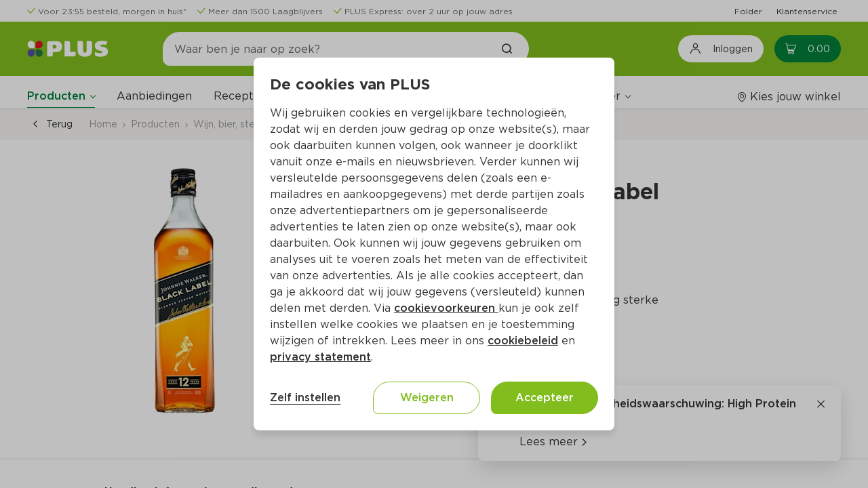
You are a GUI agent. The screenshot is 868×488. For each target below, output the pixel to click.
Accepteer (545, 398)
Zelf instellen (305, 398)
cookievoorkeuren (446, 308)
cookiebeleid (523, 341)
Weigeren (427, 398)
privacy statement (320, 357)
